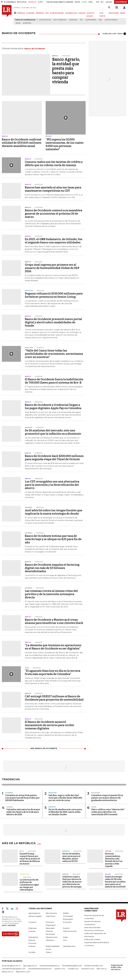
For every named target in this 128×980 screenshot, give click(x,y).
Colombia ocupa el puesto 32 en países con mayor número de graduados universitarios (107, 798)
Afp (81, 20)
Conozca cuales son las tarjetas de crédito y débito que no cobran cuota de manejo (54, 164)
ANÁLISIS (82, 13)
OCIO (47, 13)
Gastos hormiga (111, 20)
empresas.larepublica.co (50, 965)
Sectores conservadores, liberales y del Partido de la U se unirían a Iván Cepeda (114, 860)
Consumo (32, 922)
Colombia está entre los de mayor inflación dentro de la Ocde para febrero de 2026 (23, 812)
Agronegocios (34, 913)
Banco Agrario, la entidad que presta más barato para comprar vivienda (66, 71)
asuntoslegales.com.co (11, 965)
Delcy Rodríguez (60, 20)
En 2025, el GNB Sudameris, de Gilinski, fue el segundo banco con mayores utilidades (54, 241)
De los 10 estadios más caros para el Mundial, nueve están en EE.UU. (71, 857)
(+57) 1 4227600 (9, 925)
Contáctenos (90, 924)
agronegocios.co (30, 965)
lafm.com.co (102, 968)
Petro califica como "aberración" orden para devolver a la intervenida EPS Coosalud (108, 812)
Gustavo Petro (45, 20)
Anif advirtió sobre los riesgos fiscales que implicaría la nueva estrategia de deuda (54, 512)
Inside (65, 937)
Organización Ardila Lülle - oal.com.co (117, 967)
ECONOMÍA (30, 13)
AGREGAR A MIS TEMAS (114, 34)
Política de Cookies (92, 939)
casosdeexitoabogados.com (14, 968)
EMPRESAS (40, 13)
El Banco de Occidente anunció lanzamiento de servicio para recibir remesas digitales (50, 725)
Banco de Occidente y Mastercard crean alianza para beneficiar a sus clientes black (54, 621)
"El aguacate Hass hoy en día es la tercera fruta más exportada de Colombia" (53, 672)
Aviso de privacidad (92, 927)
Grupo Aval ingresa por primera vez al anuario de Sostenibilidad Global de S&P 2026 (52, 268)
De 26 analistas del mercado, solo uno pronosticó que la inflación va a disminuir (53, 432)
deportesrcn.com (23, 971)
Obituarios (50, 940)
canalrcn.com (60, 968)
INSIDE (123, 13)
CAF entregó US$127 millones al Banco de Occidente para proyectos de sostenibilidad (54, 698)
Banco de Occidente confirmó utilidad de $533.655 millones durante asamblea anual (22, 143)
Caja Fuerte (50, 916)
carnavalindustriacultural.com (40, 968)
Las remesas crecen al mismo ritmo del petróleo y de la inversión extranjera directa (51, 594)
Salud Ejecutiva (69, 946)
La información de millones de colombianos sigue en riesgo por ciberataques (29, 884)
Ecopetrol (27, 23)
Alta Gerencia (51, 913)
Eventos (66, 928)
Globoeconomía (70, 931)
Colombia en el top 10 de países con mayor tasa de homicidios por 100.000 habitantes (22, 798)
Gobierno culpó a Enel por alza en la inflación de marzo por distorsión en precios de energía (72, 881)
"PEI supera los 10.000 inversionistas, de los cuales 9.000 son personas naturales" (65, 144)
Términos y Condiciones (94, 930)
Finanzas (32, 931)
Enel (100, 20)
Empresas (32, 928)
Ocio (65, 940)
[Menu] (15, 13)
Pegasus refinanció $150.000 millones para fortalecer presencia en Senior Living (54, 295)
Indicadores (33, 937)
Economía (67, 922)
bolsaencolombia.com (94, 965)
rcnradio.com (73, 968)
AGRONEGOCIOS (71, 13)
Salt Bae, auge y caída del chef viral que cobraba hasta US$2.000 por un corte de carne (65, 798)
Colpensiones (91, 20)
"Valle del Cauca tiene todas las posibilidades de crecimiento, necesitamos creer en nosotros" (54, 354)
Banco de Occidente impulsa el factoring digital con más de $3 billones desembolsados (52, 568)
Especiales (50, 928)
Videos (49, 952)
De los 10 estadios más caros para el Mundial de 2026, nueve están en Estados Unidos (65, 812)
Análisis (66, 913)
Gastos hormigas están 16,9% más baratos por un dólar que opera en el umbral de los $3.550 (115, 881)
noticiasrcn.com (88, 968)
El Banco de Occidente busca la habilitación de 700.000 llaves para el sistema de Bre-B (54, 381)
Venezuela (73, 20)
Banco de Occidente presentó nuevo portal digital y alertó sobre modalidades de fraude (53, 322)
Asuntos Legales (35, 916)
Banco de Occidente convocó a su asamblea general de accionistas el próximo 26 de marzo (54, 214)
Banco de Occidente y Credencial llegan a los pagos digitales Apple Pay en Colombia (53, 407)
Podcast (32, 946)
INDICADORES (114, 13)
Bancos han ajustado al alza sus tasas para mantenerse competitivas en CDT (53, 189)
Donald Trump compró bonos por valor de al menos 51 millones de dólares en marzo (30, 858)
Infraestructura (52, 937)
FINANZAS (21, 13)
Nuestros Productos (92, 921)
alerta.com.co (8, 971)
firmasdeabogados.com (72, 965)
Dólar (18, 23)
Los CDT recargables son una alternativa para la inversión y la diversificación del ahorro (52, 485)
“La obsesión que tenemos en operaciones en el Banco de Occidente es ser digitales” (53, 647)
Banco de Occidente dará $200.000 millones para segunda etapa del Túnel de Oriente (54, 458)
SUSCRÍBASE (121, 2)
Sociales (32, 952)
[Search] (109, 8)
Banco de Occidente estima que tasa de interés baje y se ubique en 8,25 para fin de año (53, 539)
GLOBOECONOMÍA (57, 13)
